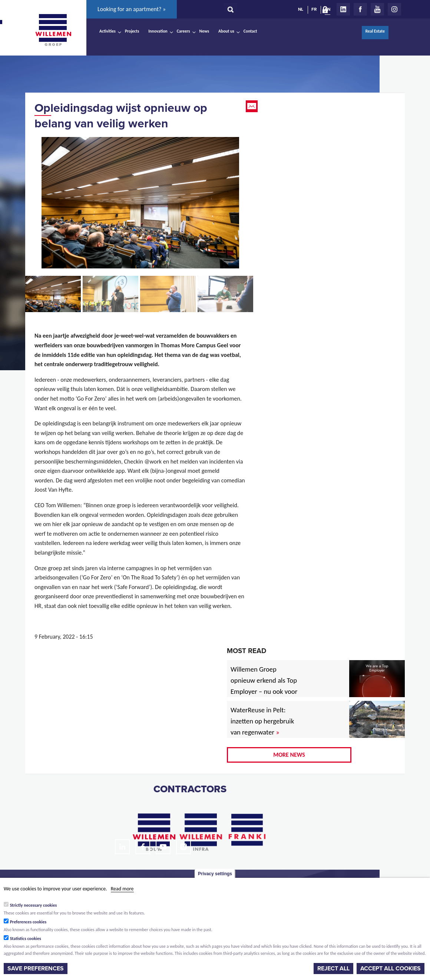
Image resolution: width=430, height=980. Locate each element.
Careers (183, 31)
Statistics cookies (26, 939)
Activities (107, 31)
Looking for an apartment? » (132, 9)
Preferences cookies (28, 922)
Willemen (53, 30)
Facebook (360, 9)
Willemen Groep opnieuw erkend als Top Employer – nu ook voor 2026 (264, 686)
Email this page (252, 106)
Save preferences (36, 969)
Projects (132, 31)
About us (226, 31)
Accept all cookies (391, 969)
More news (289, 755)
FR (314, 9)
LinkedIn (343, 9)
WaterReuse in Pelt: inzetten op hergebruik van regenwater (262, 721)
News (204, 31)
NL (301, 9)
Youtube (377, 9)
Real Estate (375, 31)
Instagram (394, 9)
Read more (122, 889)
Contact (250, 31)
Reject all (333, 969)
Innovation (158, 31)
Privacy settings (215, 874)
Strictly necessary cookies (34, 905)
